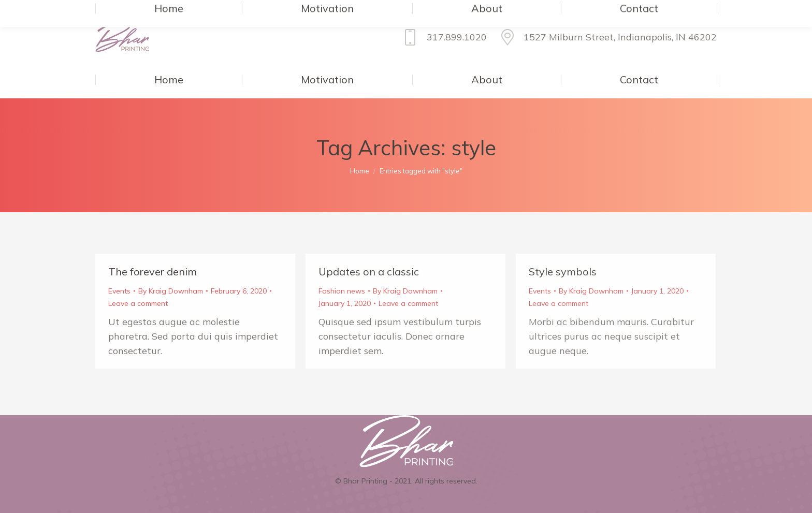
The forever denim (153, 272)
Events (119, 291)
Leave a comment (138, 303)
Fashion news (342, 291)
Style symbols (563, 272)
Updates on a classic (369, 272)
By (171, 291)
